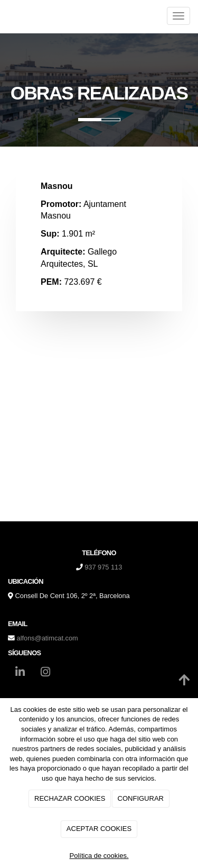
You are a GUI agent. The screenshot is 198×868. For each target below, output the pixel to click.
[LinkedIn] (20, 673)
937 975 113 (103, 567)
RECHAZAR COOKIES (70, 798)
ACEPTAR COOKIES (99, 829)
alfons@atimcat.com (48, 638)
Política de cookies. (99, 856)
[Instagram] (45, 673)
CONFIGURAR (141, 798)
